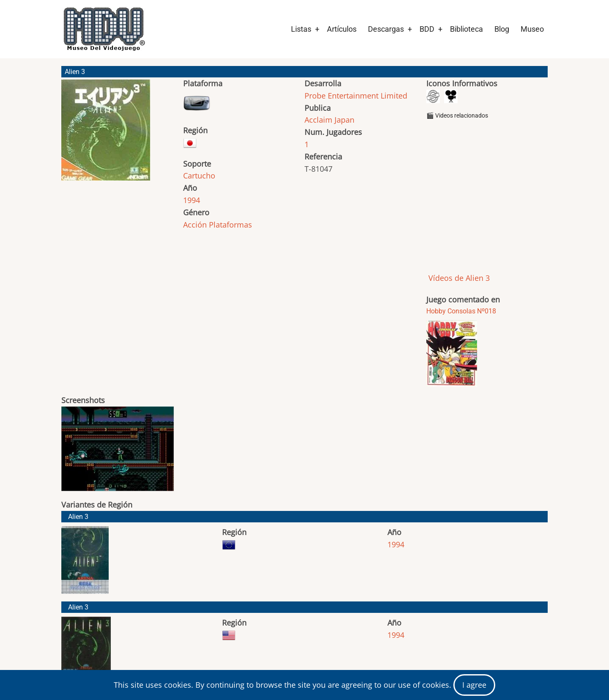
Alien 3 (78, 517)
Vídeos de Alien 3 (458, 278)
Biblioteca (466, 29)
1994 (192, 200)
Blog (502, 29)
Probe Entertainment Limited (356, 96)
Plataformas (230, 225)
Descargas (386, 29)
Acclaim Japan (329, 120)
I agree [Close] (474, 685)
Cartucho (199, 176)
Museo (532, 29)
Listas (301, 29)
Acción (195, 225)
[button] (106, 134)
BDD (427, 29)
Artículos (342, 29)
